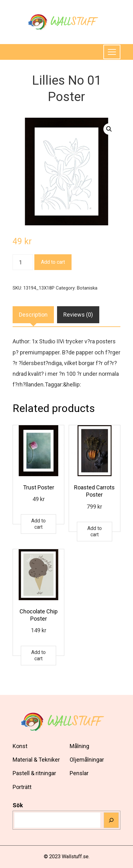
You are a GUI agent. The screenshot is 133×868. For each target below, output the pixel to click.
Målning (79, 746)
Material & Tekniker (36, 760)
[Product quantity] (23, 262)
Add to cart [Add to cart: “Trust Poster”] (38, 524)
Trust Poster (39, 487)
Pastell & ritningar (34, 773)
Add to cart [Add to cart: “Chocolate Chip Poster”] (38, 655)
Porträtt (22, 787)
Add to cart (53, 262)
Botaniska (87, 288)
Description (33, 315)
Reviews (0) (78, 315)
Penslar (79, 773)
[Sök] (111, 820)
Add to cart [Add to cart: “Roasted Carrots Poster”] (95, 531)
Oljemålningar (87, 760)
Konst (20, 746)
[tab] (33, 315)
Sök (18, 805)
